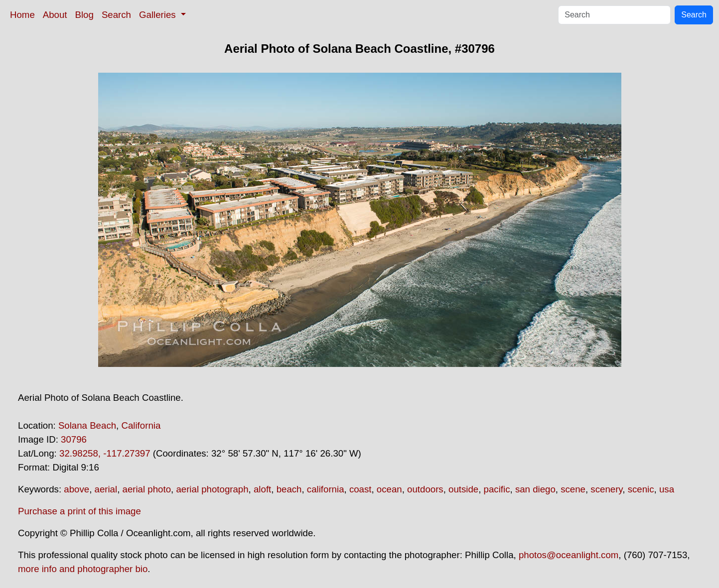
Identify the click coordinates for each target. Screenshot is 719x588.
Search (116, 15)
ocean (389, 489)
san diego (535, 489)
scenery (606, 489)
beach (289, 489)
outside (463, 489)
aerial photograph (212, 489)
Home (22, 15)
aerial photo (147, 489)
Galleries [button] (159, 15)
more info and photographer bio (83, 569)
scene (573, 489)
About (55, 15)
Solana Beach (87, 425)
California (141, 425)
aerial (106, 489)
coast (360, 489)
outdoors (425, 489)
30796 (74, 439)
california (326, 489)
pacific (497, 489)
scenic (641, 489)
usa (667, 489)
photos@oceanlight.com (569, 555)
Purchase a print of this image (79, 511)
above (76, 489)
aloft (262, 489)
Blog (84, 15)
